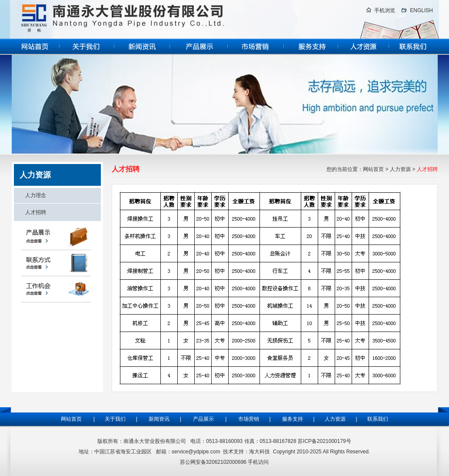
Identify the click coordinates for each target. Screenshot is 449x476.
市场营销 (249, 419)
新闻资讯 (159, 419)
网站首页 (373, 169)
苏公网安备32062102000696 (213, 462)
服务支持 (295, 419)
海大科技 (259, 452)
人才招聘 (36, 212)
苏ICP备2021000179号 (324, 441)
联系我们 (378, 419)
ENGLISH (421, 10)
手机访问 (258, 462)
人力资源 (400, 169)
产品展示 (203, 419)
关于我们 (115, 419)
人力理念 (36, 195)
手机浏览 (385, 10)
